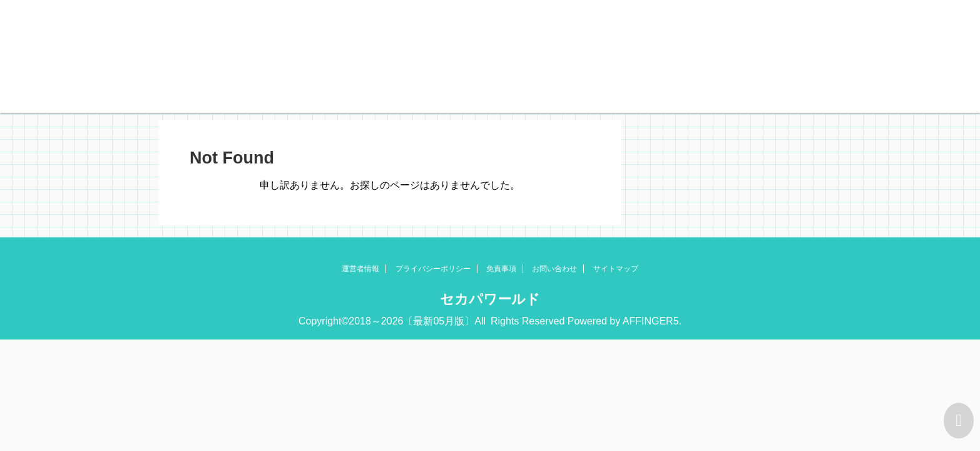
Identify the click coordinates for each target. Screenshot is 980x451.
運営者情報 (360, 269)
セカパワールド (490, 299)
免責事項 (501, 269)
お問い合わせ (554, 269)
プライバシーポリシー (433, 269)
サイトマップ (616, 269)
